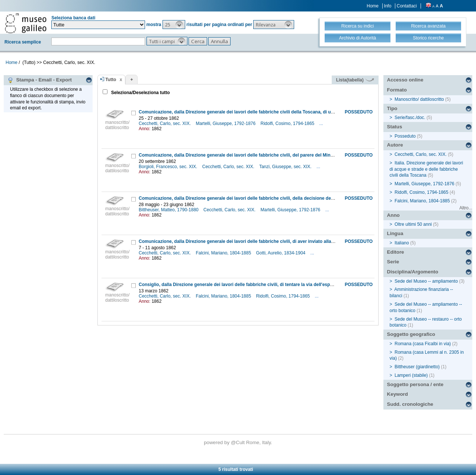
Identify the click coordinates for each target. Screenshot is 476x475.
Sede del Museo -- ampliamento (426, 281)
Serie (393, 262)
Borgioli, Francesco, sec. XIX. (169, 167)
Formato (397, 90)
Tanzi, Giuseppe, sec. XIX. (286, 167)
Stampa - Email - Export (40, 80)
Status (395, 127)
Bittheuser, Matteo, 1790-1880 (169, 210)
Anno (393, 215)
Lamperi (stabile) (411, 375)
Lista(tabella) (355, 80)
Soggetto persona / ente (415, 384)
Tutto (111, 80)
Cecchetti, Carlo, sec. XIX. (165, 123)
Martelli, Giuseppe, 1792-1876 (226, 123)
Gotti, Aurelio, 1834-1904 (282, 253)
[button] (174, 25)
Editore (396, 252)
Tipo (392, 108)
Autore (395, 145)
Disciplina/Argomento (413, 272)
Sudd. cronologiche (410, 404)
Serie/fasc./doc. (410, 118)
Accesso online (405, 80)
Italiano (402, 243)
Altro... (466, 208)
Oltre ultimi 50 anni (413, 224)
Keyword (398, 394)
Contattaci (407, 6)
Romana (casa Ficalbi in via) (423, 344)
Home (373, 6)
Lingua (395, 233)
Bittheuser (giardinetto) (417, 367)
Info (387, 6)
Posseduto (405, 136)
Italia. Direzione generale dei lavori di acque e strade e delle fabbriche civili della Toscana (426, 169)
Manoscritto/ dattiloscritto (419, 99)
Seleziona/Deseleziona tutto (140, 93)
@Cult (239, 442)
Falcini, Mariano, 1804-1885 (224, 253)
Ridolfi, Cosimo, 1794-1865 (288, 123)
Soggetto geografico (411, 334)
